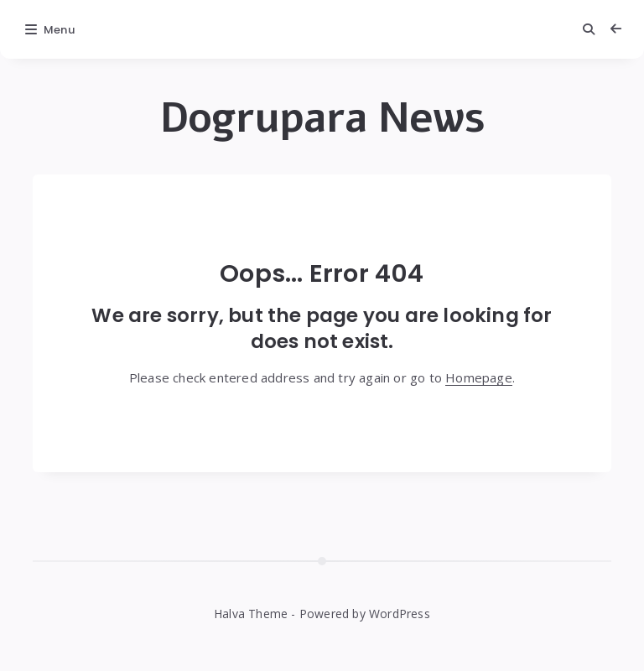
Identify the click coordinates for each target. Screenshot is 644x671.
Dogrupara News (322, 118)
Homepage (479, 377)
